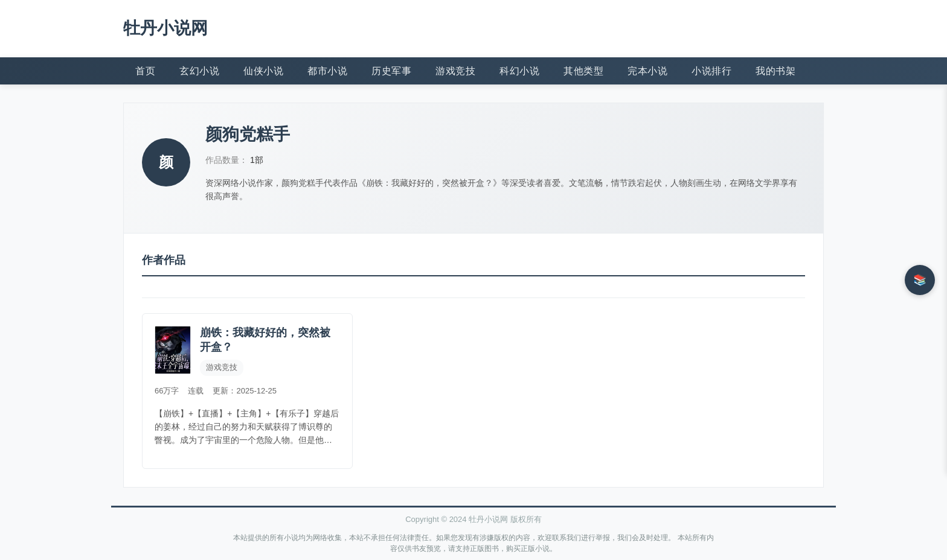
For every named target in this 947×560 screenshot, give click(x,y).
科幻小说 (519, 71)
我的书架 (775, 71)
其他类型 (583, 71)
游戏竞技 (455, 71)
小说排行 (711, 71)
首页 (145, 71)
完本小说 (647, 71)
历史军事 (391, 71)
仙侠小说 (263, 71)
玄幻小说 (199, 71)
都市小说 (327, 71)
